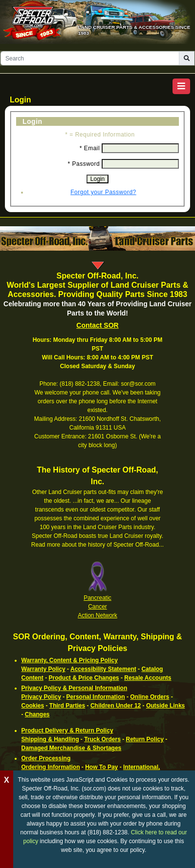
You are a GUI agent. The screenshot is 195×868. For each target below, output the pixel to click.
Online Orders (150, 697)
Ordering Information (51, 767)
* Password (84, 164)
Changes (37, 714)
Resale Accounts (148, 678)
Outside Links (165, 706)
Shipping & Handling (50, 739)
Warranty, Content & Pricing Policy (70, 660)
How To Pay (101, 767)
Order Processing (46, 758)
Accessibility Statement (103, 669)
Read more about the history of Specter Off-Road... (97, 545)
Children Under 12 (116, 706)
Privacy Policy (41, 697)
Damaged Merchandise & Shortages (72, 748)
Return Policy (145, 739)
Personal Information (96, 697)
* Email (90, 148)
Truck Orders (102, 739)
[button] (181, 86)
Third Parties (67, 706)
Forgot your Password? (103, 192)
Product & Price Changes (84, 678)
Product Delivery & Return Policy (67, 730)
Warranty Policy (43, 669)
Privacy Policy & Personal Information (75, 688)
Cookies (33, 706)
